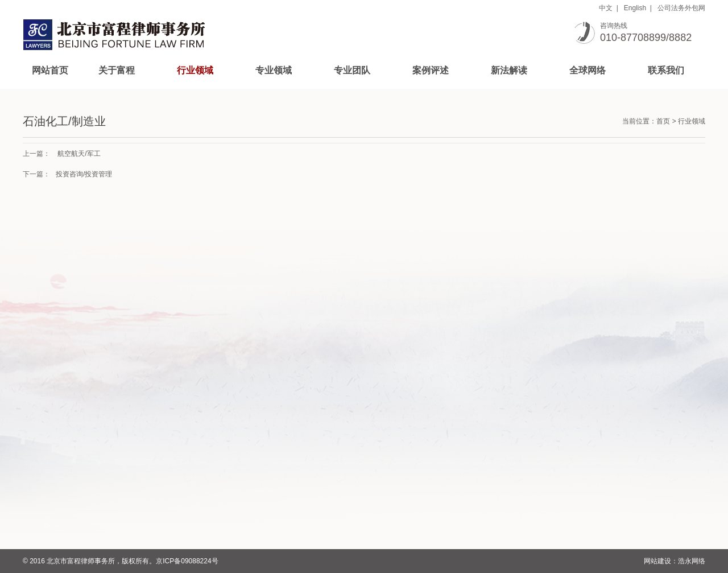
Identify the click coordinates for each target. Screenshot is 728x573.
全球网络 (588, 70)
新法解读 (509, 70)
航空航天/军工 (79, 154)
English (635, 8)
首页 (663, 121)
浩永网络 (692, 561)
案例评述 (431, 70)
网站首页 (50, 70)
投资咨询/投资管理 (84, 174)
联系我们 (666, 70)
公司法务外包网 (681, 8)
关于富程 (117, 70)
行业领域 (195, 70)
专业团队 (352, 70)
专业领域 (274, 70)
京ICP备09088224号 (187, 561)
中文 (606, 8)
